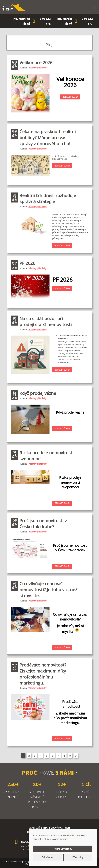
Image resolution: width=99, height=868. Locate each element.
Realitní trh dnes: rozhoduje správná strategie (48, 198)
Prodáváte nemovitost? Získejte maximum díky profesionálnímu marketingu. (43, 674)
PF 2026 (27, 263)
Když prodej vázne (38, 393)
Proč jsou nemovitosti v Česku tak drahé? (43, 524)
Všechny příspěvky (37, 68)
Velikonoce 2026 (36, 63)
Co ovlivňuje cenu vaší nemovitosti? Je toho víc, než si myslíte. (48, 590)
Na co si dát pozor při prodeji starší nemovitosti (46, 321)
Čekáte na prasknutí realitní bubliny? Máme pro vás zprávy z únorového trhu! (48, 138)
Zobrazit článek (70, 97)
